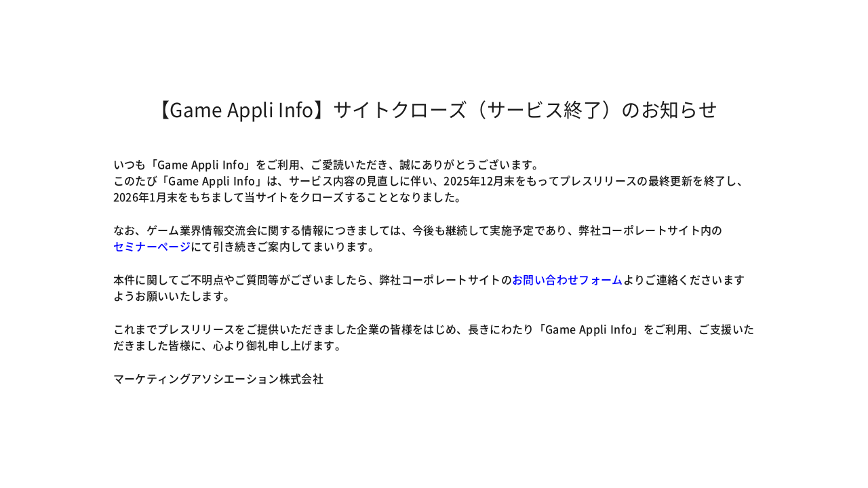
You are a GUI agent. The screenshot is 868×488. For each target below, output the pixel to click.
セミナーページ (152, 246)
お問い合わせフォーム (568, 279)
